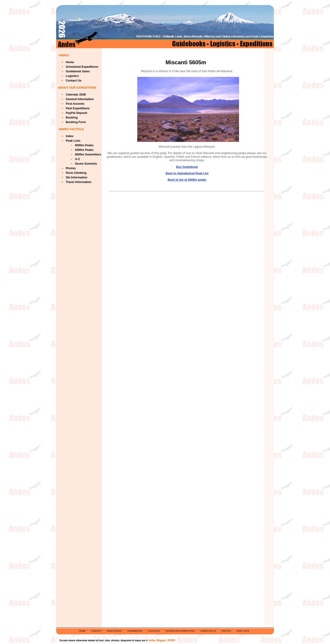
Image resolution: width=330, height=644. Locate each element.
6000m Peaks (84, 145)
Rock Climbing (76, 173)
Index (70, 136)
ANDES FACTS (208, 631)
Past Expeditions (78, 108)
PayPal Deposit (76, 113)
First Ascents (75, 104)
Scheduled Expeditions (82, 67)
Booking (72, 117)
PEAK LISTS (243, 631)
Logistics (72, 76)
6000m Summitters (88, 154)
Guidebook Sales (78, 71)
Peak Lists (73, 141)
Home (70, 62)
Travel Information (79, 182)
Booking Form (76, 122)
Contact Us (74, 80)
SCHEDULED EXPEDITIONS (180, 631)
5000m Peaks (84, 150)
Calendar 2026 (76, 94)
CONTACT (96, 631)
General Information (80, 99)
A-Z (77, 159)
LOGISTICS (154, 631)
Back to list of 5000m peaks (187, 180)
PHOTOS (226, 631)
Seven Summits (86, 164)
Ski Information (77, 177)
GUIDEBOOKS (135, 631)
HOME (82, 631)
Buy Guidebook (187, 167)
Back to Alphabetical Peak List (187, 173)
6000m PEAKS (114, 631)
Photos (71, 168)
